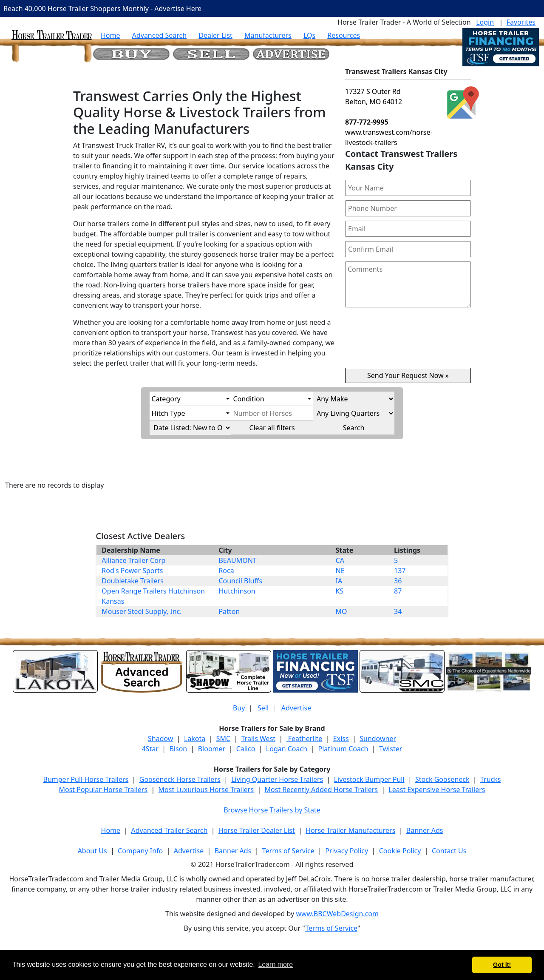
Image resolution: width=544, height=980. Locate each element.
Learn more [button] (275, 964)
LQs (309, 35)
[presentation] (408, 341)
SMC (223, 739)
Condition (249, 399)
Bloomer (212, 749)
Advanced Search (159, 35)
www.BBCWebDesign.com (337, 914)
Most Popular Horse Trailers (103, 790)
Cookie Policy (400, 851)
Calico (246, 749)
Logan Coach (287, 749)
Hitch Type (169, 413)
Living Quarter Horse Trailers (277, 779)
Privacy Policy (347, 851)
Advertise (296, 708)
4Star (150, 749)
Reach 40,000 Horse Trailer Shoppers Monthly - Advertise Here (102, 9)
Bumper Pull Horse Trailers (86, 779)
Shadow (160, 739)
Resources (344, 35)
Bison (178, 749)
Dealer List (215, 35)
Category (166, 399)
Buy (239, 708)
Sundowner (378, 739)
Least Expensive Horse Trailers (437, 790)
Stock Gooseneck (442, 779)
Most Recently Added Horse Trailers (321, 790)
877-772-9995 (367, 122)
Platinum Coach (343, 749)
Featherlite (305, 739)
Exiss (341, 739)
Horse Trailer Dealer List (257, 830)
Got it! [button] (502, 965)
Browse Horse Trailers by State (272, 810)
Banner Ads (425, 830)
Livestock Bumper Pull (369, 779)
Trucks (490, 779)
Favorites (521, 22)
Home (110, 35)
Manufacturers (268, 35)
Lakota (195, 739)
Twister (391, 749)
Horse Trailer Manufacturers (350, 830)
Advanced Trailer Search (170, 830)
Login (485, 22)
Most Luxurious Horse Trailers (206, 790)
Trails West (258, 739)
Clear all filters (272, 428)
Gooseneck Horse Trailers (180, 779)
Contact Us (449, 851)
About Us (92, 851)
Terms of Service (288, 851)
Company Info (140, 851)
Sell (263, 708)
